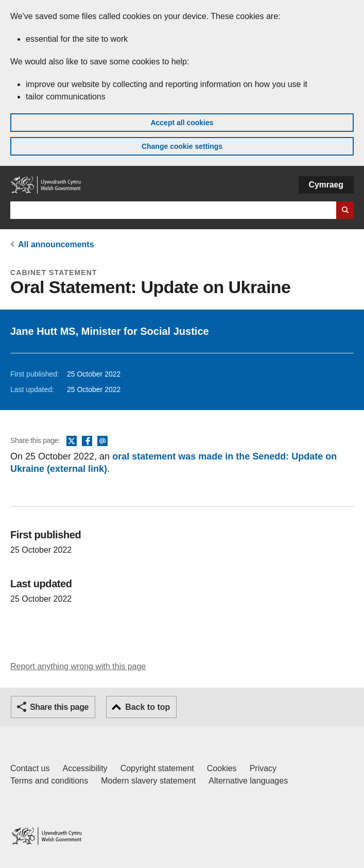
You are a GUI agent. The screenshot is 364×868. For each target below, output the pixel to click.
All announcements (56, 244)
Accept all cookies (182, 123)
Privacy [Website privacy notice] (263, 768)
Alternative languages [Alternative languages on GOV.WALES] (248, 781)
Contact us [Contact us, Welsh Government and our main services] (30, 768)
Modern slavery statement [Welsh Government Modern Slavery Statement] (148, 781)
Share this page (59, 707)
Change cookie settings (182, 146)
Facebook (87, 441)
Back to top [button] (148, 707)
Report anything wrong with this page (78, 666)
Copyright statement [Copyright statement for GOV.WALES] (157, 768)
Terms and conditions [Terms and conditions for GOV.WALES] (49, 781)
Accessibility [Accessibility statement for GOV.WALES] (85, 768)
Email (102, 441)
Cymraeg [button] (326, 185)
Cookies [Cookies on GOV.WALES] (222, 768)
